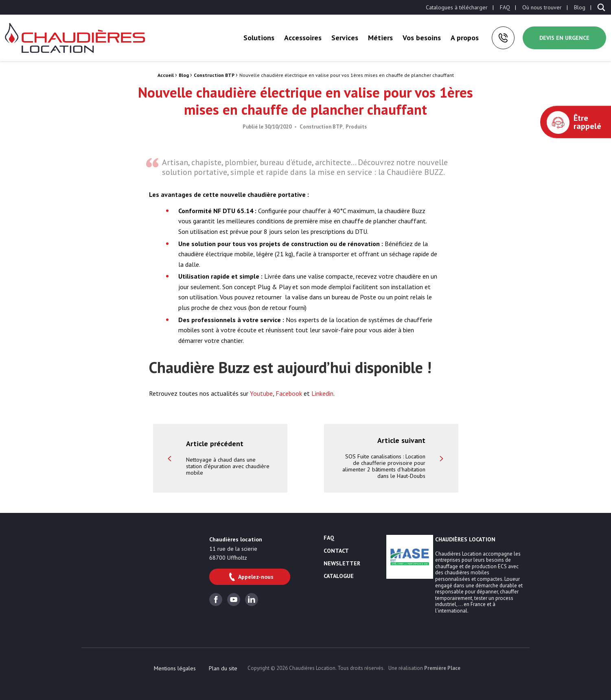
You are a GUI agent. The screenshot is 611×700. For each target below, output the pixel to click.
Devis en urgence (564, 38)
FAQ (505, 7)
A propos (465, 38)
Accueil (166, 75)
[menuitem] (457, 7)
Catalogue (339, 576)
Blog (580, 7)
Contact (336, 551)
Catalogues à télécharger (457, 7)
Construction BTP (214, 75)
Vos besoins (422, 38)
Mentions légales (175, 668)
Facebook (289, 393)
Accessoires (303, 38)
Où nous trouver (542, 7)
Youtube (261, 393)
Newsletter (342, 564)
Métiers (380, 38)
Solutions (259, 38)
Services (345, 38)
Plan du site (223, 668)
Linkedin (322, 393)
